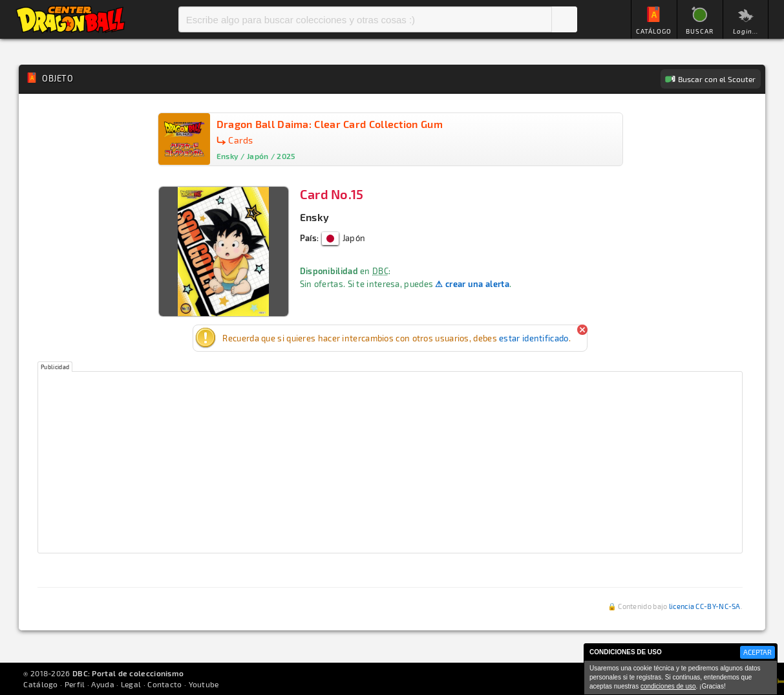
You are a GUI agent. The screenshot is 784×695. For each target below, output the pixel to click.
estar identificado (534, 338)
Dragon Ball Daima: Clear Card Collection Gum (330, 124)
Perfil (75, 684)
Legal (131, 684)
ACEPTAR (758, 652)
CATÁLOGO (654, 31)
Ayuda (103, 684)
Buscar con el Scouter (717, 79)
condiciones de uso (668, 686)
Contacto (164, 684)
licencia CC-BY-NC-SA (705, 606)
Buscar (564, 19)
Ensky (315, 217)
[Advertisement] (390, 462)
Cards (241, 140)
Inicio (70, 19)
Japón (344, 238)
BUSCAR (700, 31)
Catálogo (40, 684)
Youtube (204, 684)
